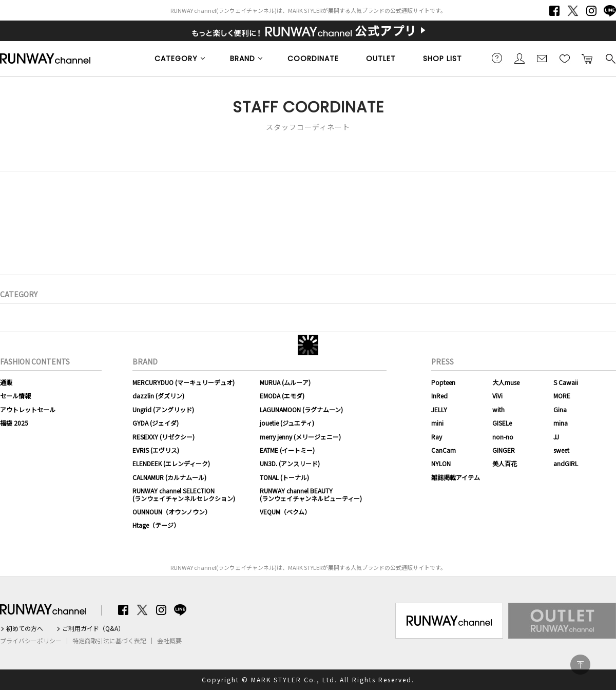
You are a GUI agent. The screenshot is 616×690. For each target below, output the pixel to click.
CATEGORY (176, 59)
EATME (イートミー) (287, 450)
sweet (561, 450)
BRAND (243, 59)
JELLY (439, 409)
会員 (519, 58)
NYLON (441, 463)
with (498, 409)
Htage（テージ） (156, 525)
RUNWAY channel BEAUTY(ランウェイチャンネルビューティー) (311, 494)
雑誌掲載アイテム (456, 477)
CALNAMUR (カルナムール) (169, 477)
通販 (6, 382)
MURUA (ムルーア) (285, 382)
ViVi (497, 396)
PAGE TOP (580, 665)
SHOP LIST (442, 59)
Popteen (443, 382)
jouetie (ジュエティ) (287, 423)
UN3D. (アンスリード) (290, 463)
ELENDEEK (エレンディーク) (171, 463)
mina (561, 423)
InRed (439, 396)
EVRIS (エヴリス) (156, 450)
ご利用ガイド (497, 58)
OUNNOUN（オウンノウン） (172, 512)
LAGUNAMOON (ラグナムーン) (301, 409)
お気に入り (565, 58)
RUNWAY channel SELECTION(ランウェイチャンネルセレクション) (184, 494)
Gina (560, 409)
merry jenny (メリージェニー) (300, 437)
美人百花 (505, 463)
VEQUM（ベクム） (285, 512)
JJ (556, 437)
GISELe (502, 423)
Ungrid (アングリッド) (163, 409)
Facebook (554, 11)
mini (437, 423)
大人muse (506, 382)
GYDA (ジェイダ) (156, 423)
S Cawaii (566, 382)
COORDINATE (313, 59)
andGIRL (566, 463)
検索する (610, 58)
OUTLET (381, 59)
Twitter (573, 11)
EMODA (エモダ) (282, 396)
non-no (503, 437)
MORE (562, 396)
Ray (437, 437)
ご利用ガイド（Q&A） (93, 628)
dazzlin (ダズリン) (158, 396)
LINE (610, 11)
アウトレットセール (28, 409)
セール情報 (15, 396)
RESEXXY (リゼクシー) (163, 437)
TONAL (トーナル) (284, 477)
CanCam (444, 450)
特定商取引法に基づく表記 (109, 641)
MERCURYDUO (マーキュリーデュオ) (184, 382)
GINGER (504, 450)
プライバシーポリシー (31, 641)
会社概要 (169, 641)
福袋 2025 (14, 423)
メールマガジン (542, 58)
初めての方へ (25, 628)
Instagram (591, 11)
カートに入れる (587, 58)
